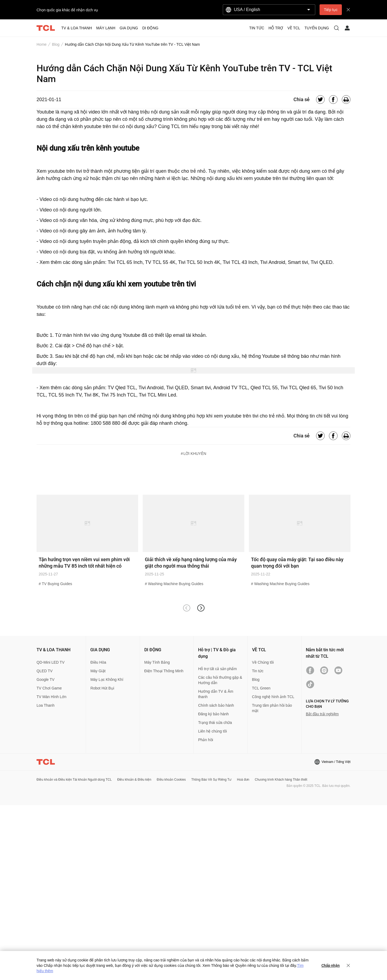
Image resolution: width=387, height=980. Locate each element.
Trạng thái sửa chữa (215, 723)
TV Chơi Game (49, 688)
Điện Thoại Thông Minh (164, 671)
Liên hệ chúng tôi (212, 731)
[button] (201, 608)
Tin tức (258, 671)
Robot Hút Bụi (102, 688)
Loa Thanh (46, 705)
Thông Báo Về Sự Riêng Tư (212, 780)
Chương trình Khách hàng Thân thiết (281, 780)
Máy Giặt (98, 671)
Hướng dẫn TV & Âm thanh (216, 694)
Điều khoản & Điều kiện (134, 780)
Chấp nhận (331, 965)
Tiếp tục (331, 10)
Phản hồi (206, 740)
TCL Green (261, 688)
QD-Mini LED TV (51, 662)
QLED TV (45, 671)
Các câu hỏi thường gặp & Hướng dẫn (220, 680)
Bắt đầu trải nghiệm (322, 714)
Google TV (46, 680)
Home (42, 44)
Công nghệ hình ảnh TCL (273, 697)
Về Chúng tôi (263, 662)
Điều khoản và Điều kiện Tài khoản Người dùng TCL (74, 780)
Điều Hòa (98, 662)
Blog (56, 44)
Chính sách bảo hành (216, 705)
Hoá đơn (243, 780)
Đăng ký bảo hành (213, 714)
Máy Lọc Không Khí (107, 680)
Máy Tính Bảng (157, 662)
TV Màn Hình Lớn (51, 697)
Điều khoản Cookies (171, 780)
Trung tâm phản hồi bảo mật (272, 708)
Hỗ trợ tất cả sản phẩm (217, 669)
